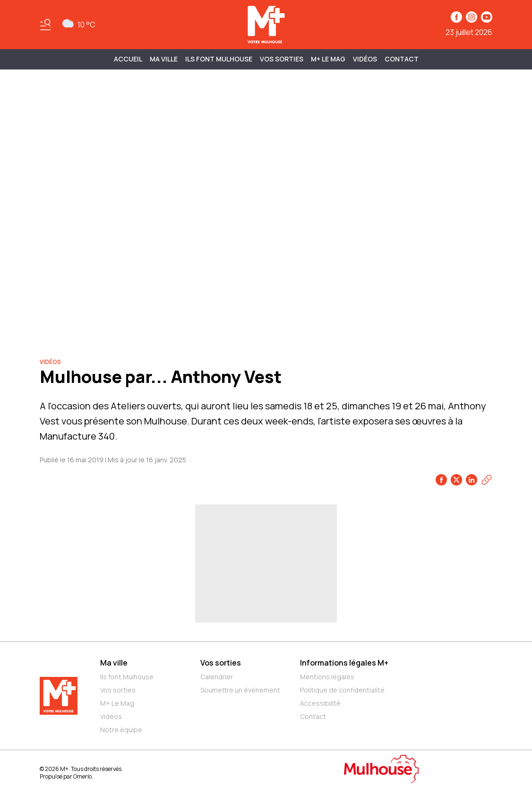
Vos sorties (282, 59)
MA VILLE (164, 59)
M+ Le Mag (328, 59)
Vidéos (365, 59)
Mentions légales (327, 677)
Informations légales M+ (344, 663)
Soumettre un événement (240, 690)
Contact (402, 59)
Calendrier (217, 677)
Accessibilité (320, 703)
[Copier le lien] (487, 480)
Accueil (128, 59)
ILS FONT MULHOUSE (219, 59)
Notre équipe (121, 730)
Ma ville (114, 663)
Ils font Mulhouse (127, 677)
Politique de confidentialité (342, 690)
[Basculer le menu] (45, 25)
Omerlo (82, 776)
